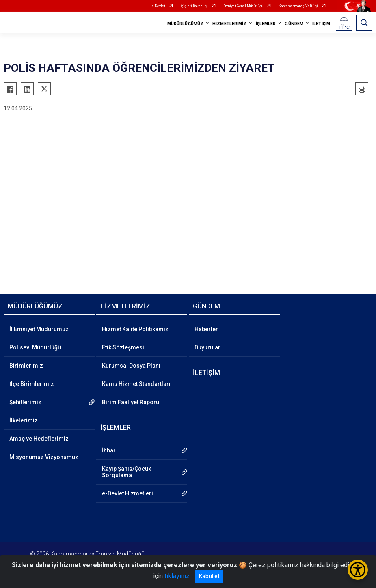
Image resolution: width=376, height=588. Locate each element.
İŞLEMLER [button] (266, 24)
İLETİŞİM (321, 24)
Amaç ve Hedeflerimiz (39, 439)
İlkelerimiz (24, 420)
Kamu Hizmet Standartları (136, 384)
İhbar (109, 450)
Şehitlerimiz (25, 402)
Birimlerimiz (26, 366)
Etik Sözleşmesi (123, 347)
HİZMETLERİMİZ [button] (229, 24)
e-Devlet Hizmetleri (127, 493)
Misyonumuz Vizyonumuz (44, 457)
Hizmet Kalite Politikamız (135, 329)
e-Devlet (159, 6)
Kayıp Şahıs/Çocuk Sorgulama (126, 472)
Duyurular (207, 347)
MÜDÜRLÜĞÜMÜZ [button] (185, 24)
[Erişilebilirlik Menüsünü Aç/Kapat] (358, 570)
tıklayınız (177, 576)
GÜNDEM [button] (294, 24)
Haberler (206, 329)
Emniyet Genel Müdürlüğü (243, 6)
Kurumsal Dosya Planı (131, 366)
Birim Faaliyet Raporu (131, 402)
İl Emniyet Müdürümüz (39, 329)
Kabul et (209, 576)
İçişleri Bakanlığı (194, 6)
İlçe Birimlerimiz (32, 384)
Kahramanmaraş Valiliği (298, 6)
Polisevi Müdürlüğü (35, 347)
